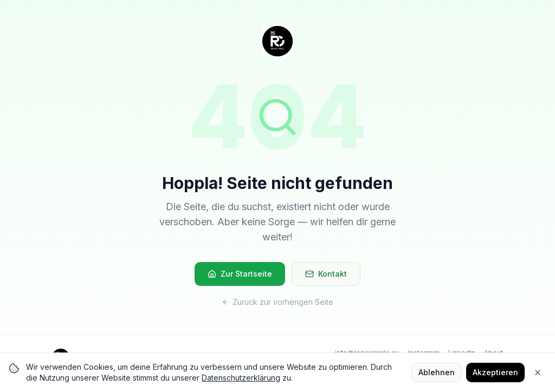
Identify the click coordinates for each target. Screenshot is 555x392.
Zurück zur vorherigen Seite (277, 302)
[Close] (538, 373)
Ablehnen (437, 372)
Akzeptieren (495, 372)
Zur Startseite (240, 274)
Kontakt (326, 274)
